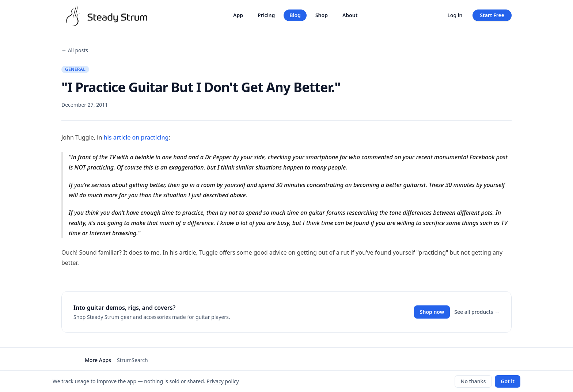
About (350, 15)
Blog (295, 15)
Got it (508, 381)
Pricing (266, 15)
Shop (322, 15)
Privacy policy (223, 381)
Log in (455, 15)
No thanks (473, 381)
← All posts (75, 50)
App (238, 15)
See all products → (477, 312)
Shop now (432, 312)
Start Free (492, 15)
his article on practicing (136, 137)
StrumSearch (132, 360)
